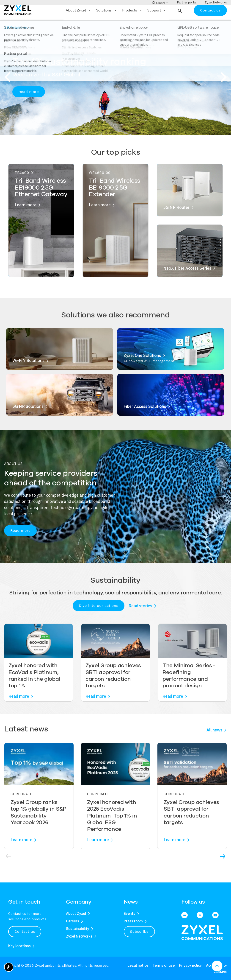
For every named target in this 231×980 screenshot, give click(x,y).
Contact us (210, 24)
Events (129, 913)
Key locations (19, 946)
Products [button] (132, 24)
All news (214, 743)
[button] (179, 24)
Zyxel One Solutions (142, 369)
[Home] (18, 23)
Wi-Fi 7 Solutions (28, 374)
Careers (73, 921)
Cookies (220, 971)
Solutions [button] (107, 24)
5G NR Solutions (28, 420)
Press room (133, 921)
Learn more (26, 218)
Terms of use (164, 965)
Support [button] (157, 24)
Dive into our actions (99, 619)
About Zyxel (76, 913)
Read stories (140, 619)
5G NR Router (176, 221)
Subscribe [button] (139, 931)
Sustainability (78, 929)
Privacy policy (190, 965)
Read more (29, 105)
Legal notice (138, 965)
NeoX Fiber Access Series (187, 281)
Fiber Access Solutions (145, 420)
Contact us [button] (25, 931)
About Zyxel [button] (79, 24)
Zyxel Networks (79, 936)
